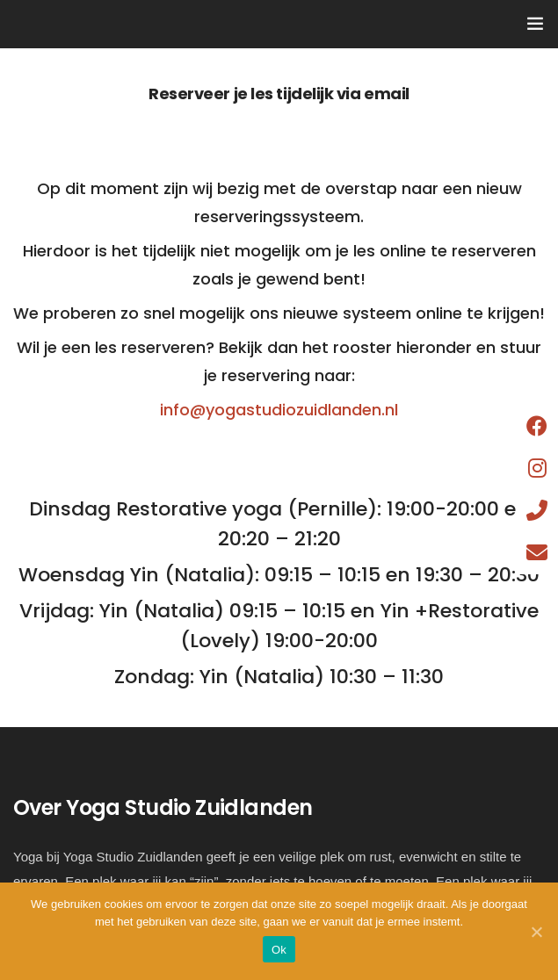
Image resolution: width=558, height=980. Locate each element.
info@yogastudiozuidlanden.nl (279, 410)
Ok (279, 950)
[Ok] (536, 932)
